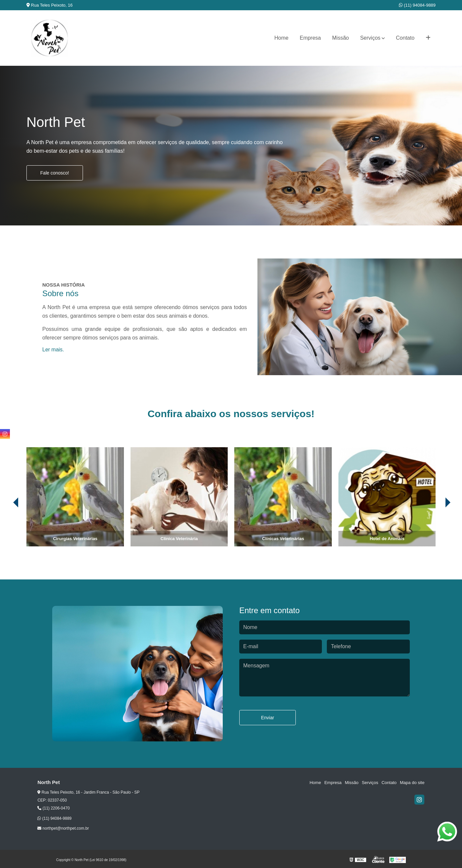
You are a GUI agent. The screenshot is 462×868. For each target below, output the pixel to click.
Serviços (370, 38)
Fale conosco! (55, 173)
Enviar (268, 718)
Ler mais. (53, 350)
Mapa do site (412, 783)
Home (281, 38)
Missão (341, 38)
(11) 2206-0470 (53, 808)
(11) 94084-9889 (417, 5)
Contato (405, 38)
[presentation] (7, 528)
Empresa (310, 38)
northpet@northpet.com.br (63, 828)
